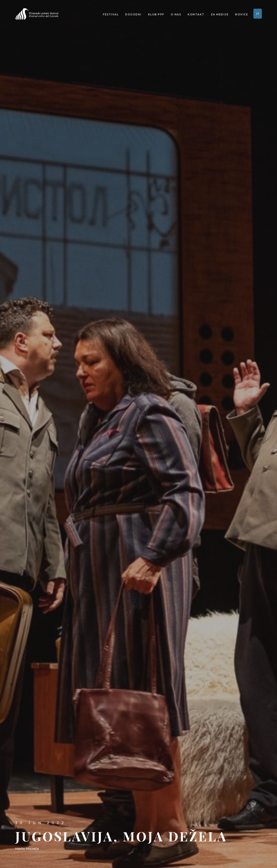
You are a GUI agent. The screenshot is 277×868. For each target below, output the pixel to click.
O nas (176, 15)
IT (258, 14)
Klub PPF (156, 15)
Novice (242, 15)
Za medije (220, 15)
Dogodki (133, 15)
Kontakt (196, 15)
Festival (111, 15)
